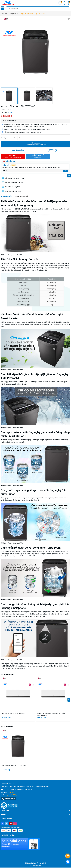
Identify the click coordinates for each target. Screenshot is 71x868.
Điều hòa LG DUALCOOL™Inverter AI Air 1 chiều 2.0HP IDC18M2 (51, 714)
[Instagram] (15, 823)
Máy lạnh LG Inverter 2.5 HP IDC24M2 (13, 713)
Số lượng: (4, 138)
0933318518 (12, 792)
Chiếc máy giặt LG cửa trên (9, 322)
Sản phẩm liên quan (8, 675)
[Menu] (3, 8)
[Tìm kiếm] (7, 8)
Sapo (40, 865)
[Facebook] (2, 823)
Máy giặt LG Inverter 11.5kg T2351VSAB (14, 765)
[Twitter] (7, 823)
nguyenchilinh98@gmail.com (14, 795)
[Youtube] (11, 823)
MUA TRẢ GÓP (53, 150)
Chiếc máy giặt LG (6, 612)
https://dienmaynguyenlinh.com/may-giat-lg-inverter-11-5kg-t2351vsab (39, 666)
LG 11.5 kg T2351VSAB (22, 209)
